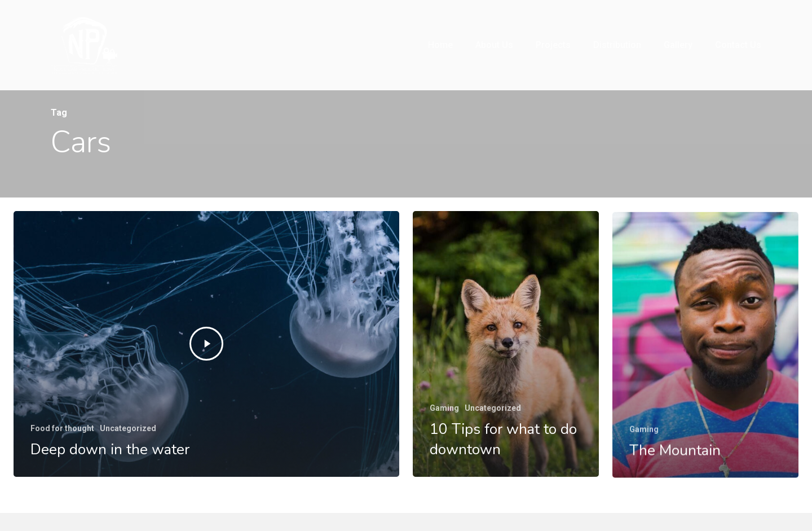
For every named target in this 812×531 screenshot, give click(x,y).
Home (440, 45)
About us (494, 45)
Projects (553, 45)
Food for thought (62, 428)
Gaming (444, 408)
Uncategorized (128, 428)
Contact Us (738, 45)
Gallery (678, 45)
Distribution (617, 45)
